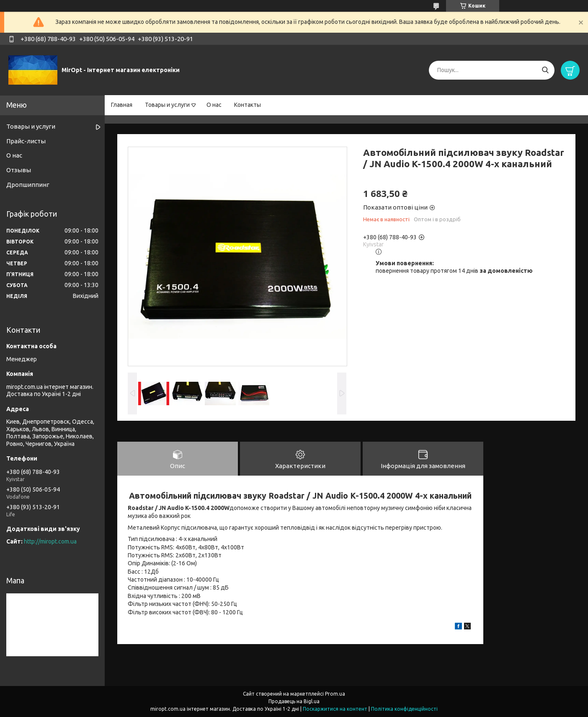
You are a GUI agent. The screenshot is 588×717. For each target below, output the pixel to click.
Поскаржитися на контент (335, 709)
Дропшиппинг (28, 185)
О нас (214, 105)
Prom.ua (335, 694)
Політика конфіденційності (404, 709)
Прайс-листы (26, 141)
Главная (122, 105)
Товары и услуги (167, 105)
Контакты (248, 105)
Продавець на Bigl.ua (294, 701)
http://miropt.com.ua (50, 541)
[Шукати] (545, 70)
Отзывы (19, 170)
